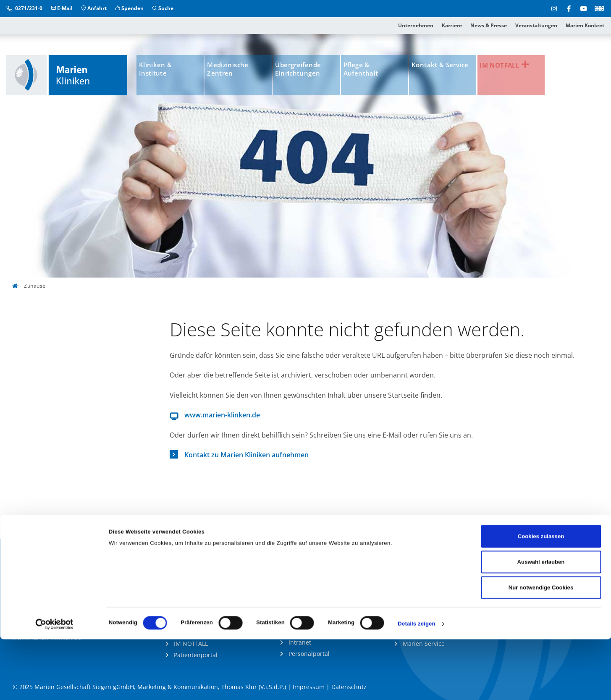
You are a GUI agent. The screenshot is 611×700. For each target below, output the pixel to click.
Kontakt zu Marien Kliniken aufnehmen (246, 455)
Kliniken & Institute (160, 71)
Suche (163, 8)
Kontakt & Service (439, 71)
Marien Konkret (585, 25)
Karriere (452, 25)
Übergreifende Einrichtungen (307, 71)
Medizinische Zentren (235, 71)
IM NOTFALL (518, 66)
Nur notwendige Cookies (541, 648)
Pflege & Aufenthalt (370, 71)
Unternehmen (416, 25)
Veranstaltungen (536, 25)
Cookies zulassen (541, 597)
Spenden (129, 8)
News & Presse (489, 25)
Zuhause (29, 286)
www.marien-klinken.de (222, 415)
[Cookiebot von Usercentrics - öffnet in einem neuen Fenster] (54, 684)
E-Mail (62, 8)
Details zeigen (416, 684)
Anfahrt (94, 8)
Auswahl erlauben (541, 623)
